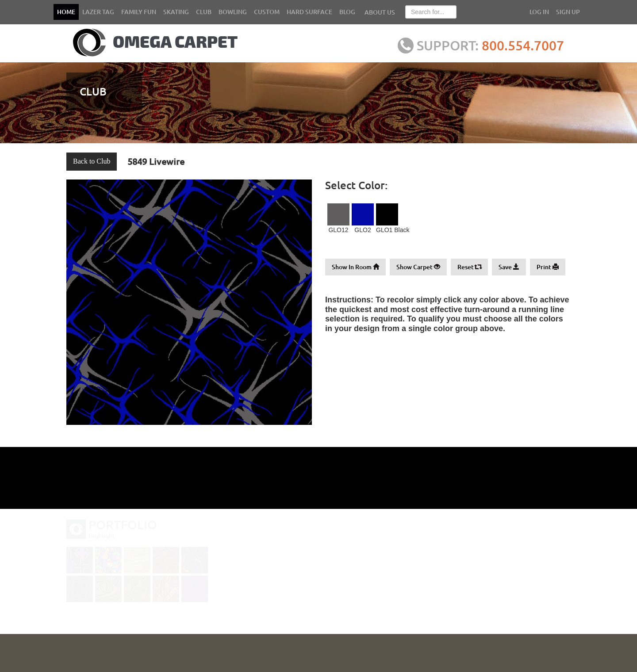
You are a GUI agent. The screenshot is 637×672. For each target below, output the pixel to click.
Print (548, 267)
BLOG (347, 12)
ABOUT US (380, 12)
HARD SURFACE (309, 12)
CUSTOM (267, 12)
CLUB (204, 12)
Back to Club (92, 161)
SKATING (176, 12)
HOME (66, 12)
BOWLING (233, 12)
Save (509, 267)
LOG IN (539, 12)
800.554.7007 (528, 45)
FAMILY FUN (139, 12)
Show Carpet (418, 267)
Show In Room (355, 267)
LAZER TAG (98, 12)
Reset (469, 267)
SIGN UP (568, 12)
